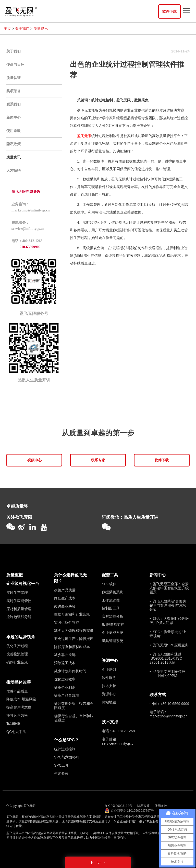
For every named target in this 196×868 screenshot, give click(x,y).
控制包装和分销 (19, 617)
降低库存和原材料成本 (72, 647)
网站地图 (109, 702)
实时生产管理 (17, 593)
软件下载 (169, 11)
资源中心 (110, 660)
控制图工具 (111, 608)
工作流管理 (111, 600)
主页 (7, 29)
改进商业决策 (65, 606)
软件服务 (109, 678)
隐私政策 (14, 144)
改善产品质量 (17, 691)
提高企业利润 (65, 687)
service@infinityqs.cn (119, 743)
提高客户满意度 (19, 707)
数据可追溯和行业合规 (72, 614)
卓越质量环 (17, 506)
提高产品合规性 (67, 695)
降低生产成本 (65, 598)
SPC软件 (109, 584)
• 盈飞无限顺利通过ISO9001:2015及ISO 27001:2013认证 (166, 658)
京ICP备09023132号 (118, 806)
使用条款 (14, 131)
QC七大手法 (16, 732)
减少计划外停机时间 (70, 671)
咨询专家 (61, 773)
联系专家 (98, 460)
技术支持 (109, 686)
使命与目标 (15, 64)
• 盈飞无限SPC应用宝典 (169, 645)
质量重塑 (15, 575)
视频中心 (34, 460)
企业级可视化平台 (23, 584)
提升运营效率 (17, 715)
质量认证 (14, 78)
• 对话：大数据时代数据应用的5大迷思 (169, 621)
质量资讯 (41, 29)
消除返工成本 (65, 663)
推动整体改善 (19, 682)
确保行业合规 (17, 662)
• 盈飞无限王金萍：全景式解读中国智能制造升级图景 (169, 588)
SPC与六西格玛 (67, 757)
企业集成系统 (113, 633)
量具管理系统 (113, 641)
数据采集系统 (113, 592)
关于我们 (22, 29)
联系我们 (14, 104)
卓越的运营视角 (21, 637)
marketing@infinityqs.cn (169, 716)
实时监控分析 (113, 616)
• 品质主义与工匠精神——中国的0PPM (167, 674)
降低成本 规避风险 (21, 699)
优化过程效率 (65, 679)
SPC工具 (61, 765)
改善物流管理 (17, 654)
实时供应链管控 (19, 601)
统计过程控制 (65, 749)
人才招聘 (14, 170)
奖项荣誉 (14, 91)
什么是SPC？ (66, 740)
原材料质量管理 (19, 609)
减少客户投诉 (65, 655)
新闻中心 (14, 117)
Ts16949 (13, 724)
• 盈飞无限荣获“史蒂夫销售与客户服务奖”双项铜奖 (168, 605)
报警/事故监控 (113, 624)
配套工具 (110, 575)
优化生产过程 (17, 646)
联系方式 (158, 695)
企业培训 (109, 670)
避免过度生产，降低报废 (74, 639)
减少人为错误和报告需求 (74, 631)
